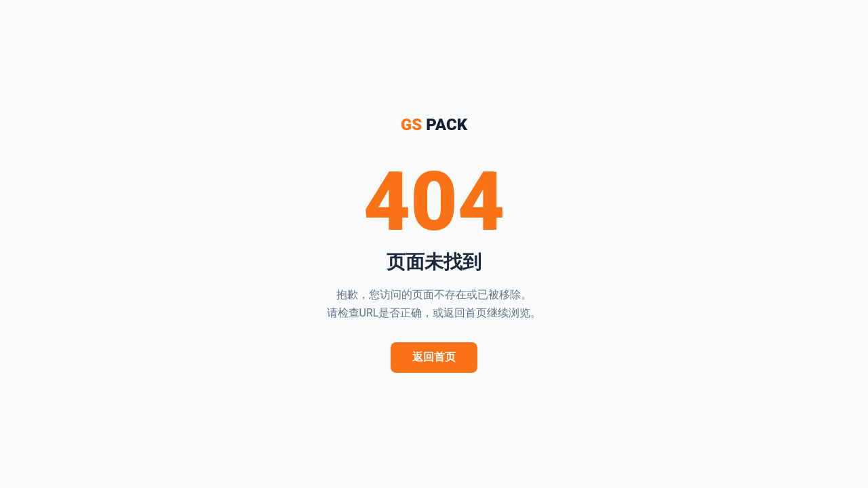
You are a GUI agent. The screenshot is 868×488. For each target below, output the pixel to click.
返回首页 (434, 357)
